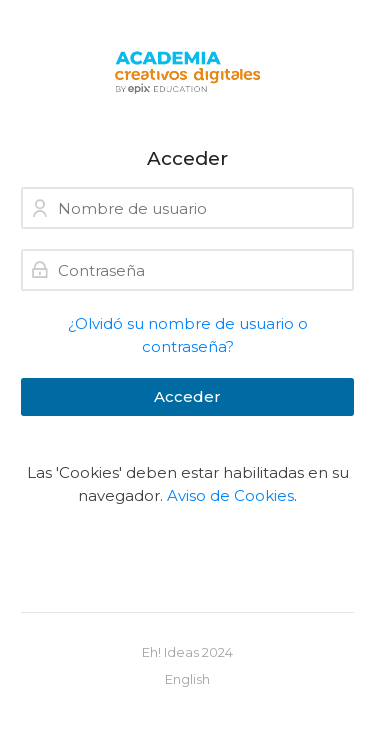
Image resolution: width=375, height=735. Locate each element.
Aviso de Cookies (230, 495)
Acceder (187, 396)
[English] (187, 680)
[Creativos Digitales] (187, 73)
